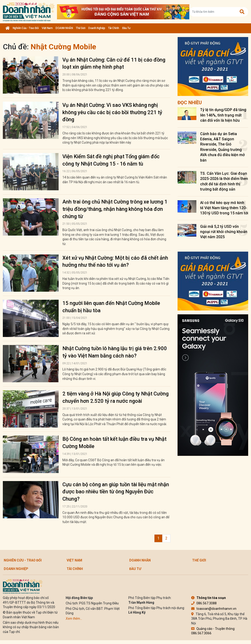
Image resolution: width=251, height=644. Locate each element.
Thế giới (81, 28)
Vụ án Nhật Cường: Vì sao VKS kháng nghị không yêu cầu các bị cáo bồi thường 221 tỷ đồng (112, 112)
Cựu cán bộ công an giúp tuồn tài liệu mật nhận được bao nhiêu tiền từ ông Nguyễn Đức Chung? (116, 492)
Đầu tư (126, 28)
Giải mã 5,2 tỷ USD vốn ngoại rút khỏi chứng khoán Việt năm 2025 (224, 232)
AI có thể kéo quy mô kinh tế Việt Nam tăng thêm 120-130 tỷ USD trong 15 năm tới (224, 208)
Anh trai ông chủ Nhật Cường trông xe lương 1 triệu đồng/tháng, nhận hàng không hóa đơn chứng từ (115, 209)
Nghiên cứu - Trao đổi (26, 28)
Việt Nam (47, 28)
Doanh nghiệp (97, 28)
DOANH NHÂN (64, 28)
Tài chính (114, 28)
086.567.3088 (204, 603)
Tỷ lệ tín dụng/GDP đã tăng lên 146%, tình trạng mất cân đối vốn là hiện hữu (223, 115)
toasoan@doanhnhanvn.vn (214, 609)
